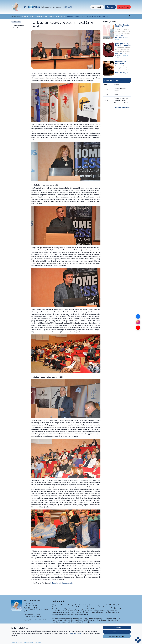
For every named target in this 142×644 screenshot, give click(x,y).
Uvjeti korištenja (29, 642)
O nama (69, 16)
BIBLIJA (63, 16)
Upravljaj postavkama (117, 636)
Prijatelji (98, 16)
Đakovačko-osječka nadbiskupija (61, 583)
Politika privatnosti (17, 642)
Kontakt (106, 16)
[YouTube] (138, 328)
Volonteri (88, 16)
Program (78, 16)
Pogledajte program (122, 107)
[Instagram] (138, 322)
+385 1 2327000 (69, 7)
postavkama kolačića (75, 633)
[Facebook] (138, 316)
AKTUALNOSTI (16, 16)
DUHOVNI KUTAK (54, 16)
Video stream (124, 7)
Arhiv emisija (97, 7)
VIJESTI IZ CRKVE (28, 16)
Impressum (38, 642)
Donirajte (110, 7)
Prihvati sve (117, 627)
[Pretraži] (130, 16)
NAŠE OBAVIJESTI (40, 16)
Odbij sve (117, 632)
